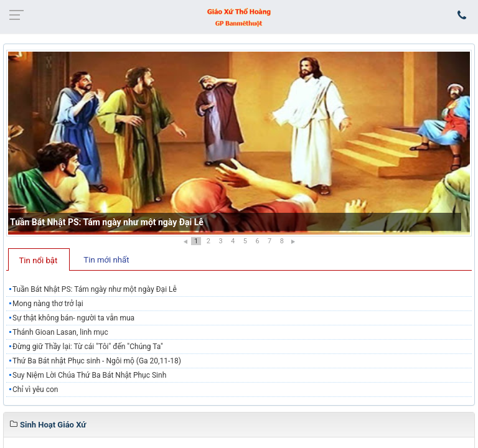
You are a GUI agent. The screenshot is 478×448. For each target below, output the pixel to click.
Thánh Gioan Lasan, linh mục (60, 332)
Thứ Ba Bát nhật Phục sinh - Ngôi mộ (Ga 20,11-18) (97, 361)
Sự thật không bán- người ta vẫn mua (73, 318)
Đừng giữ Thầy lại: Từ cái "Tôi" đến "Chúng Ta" (88, 347)
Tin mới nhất (106, 260)
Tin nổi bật (39, 260)
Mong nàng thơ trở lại (48, 304)
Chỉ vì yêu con (35, 390)
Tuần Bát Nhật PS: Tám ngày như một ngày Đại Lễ (107, 222)
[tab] (39, 259)
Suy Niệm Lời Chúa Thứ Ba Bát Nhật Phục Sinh (89, 375)
